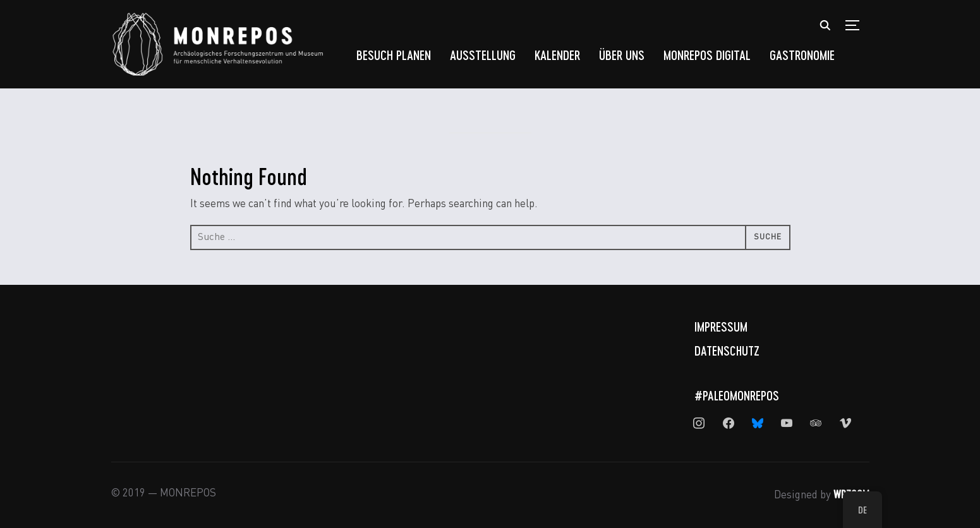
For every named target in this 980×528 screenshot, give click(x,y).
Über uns (622, 55)
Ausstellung (483, 55)
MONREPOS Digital (707, 55)
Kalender (557, 55)
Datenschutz (727, 351)
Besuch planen (394, 55)
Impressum (721, 327)
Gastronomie (802, 55)
